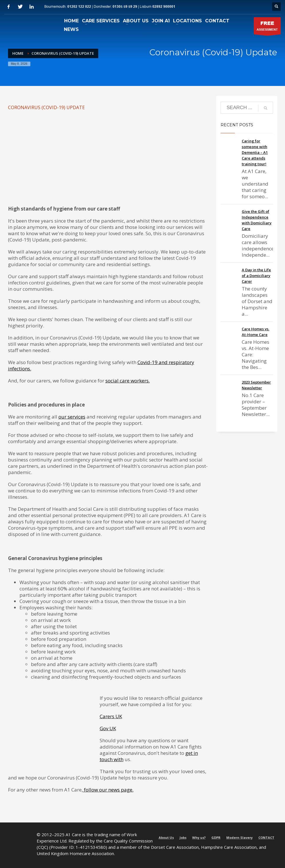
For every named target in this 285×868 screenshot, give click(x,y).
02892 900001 (164, 7)
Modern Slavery (239, 837)
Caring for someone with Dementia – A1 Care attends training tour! (255, 152)
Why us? (199, 837)
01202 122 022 (79, 7)
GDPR (216, 837)
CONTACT (266, 837)
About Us (166, 837)
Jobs (183, 837)
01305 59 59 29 (125, 7)
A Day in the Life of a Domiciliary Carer (256, 276)
